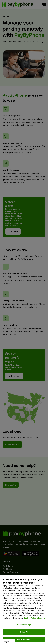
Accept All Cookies (24, 639)
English (7, 642)
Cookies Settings (24, 625)
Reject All (24, 632)
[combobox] (9, 642)
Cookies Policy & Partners (34, 618)
